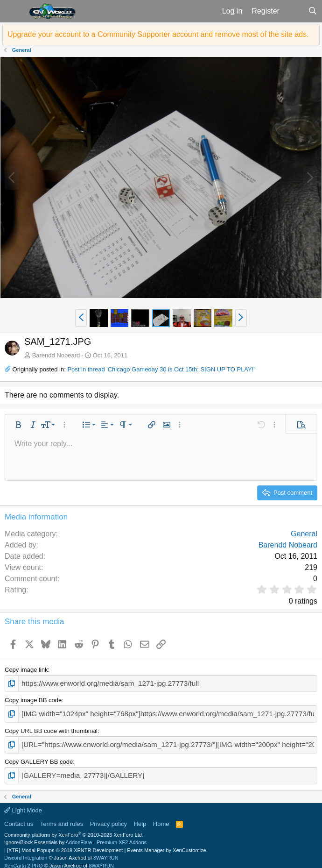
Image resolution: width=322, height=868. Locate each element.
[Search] (312, 11)
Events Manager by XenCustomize (166, 844)
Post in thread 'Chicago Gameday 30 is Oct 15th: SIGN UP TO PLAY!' (161, 369)
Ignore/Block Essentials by (75, 836)
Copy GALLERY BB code (39, 757)
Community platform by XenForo (74, 829)
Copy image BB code (33, 699)
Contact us (19, 818)
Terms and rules (62, 818)
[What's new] (294, 11)
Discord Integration (26, 852)
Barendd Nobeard (56, 355)
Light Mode (23, 804)
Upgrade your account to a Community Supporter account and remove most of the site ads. (158, 34)
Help (140, 818)
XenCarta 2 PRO (24, 860)
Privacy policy (108, 818)
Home (161, 818)
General (304, 534)
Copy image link (26, 670)
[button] (13, 11)
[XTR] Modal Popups (65, 844)
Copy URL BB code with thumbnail (51, 728)
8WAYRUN (106, 852)
